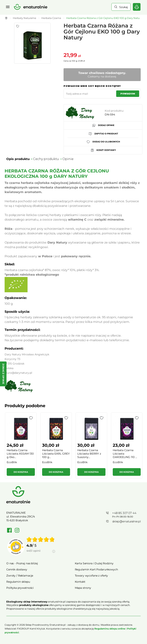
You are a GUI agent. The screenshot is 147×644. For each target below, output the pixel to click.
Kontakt (80, 582)
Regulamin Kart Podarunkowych (96, 569)
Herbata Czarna (51, 18)
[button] (31, 418)
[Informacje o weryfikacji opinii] (41, 555)
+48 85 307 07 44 (124, 513)
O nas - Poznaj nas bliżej (22, 563)
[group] (21, 447)
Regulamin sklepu (18, 582)
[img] (41, 539)
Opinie (68, 159)
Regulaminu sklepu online (110, 629)
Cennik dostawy (17, 569)
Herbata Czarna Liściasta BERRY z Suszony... (89, 454)
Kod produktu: (114, 111)
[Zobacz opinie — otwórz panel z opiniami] (3, 374)
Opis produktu (18, 159)
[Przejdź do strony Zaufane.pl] (16, 547)
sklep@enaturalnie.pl (126, 521)
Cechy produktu (46, 159)
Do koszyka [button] (21, 472)
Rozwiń (73, 614)
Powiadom (128, 94)
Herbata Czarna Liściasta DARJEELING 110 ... (125, 454)
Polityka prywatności (20, 588)
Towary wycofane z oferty (91, 576)
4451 (33, 551)
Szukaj (124, 7)
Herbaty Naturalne (24, 18)
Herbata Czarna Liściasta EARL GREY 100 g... (56, 454)
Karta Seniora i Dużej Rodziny (94, 563)
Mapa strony (83, 588)
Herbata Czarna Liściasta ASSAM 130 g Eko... (20, 454)
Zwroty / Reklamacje (20, 576)
